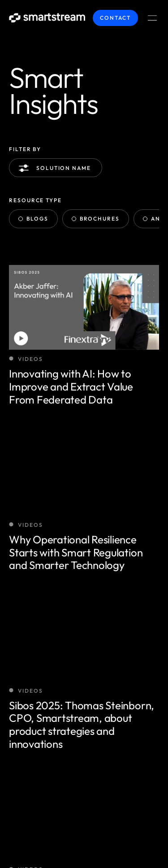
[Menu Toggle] (152, 18)
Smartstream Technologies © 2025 (72, 805)
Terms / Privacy (37, 828)
